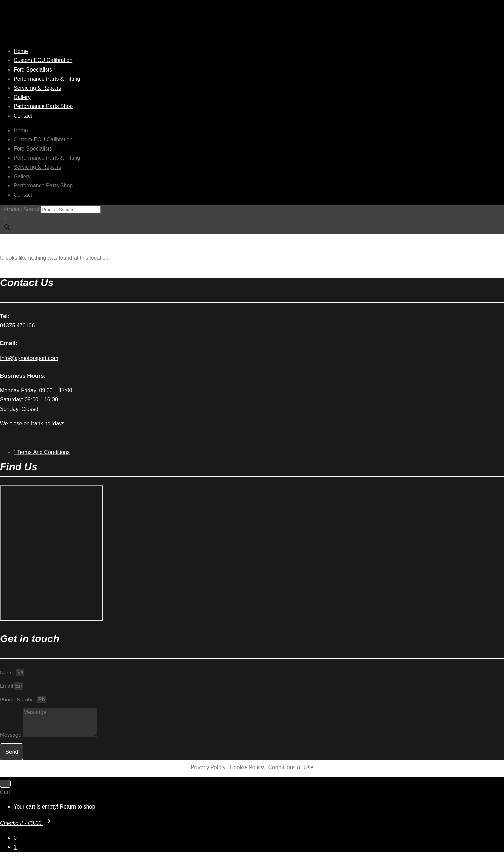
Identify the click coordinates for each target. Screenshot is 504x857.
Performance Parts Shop (43, 106)
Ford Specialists (33, 70)
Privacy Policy (208, 767)
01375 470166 (17, 326)
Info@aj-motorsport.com (29, 358)
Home (21, 51)
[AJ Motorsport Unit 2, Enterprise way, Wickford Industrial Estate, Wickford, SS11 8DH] (51, 553)
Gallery (22, 97)
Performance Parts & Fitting (47, 79)
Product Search (22, 209)
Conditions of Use (291, 767)
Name (8, 673)
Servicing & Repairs (37, 88)
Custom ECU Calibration (43, 60)
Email (7, 686)
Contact (23, 116)
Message (11, 735)
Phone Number (19, 700)
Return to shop (77, 807)
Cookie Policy (247, 767)
